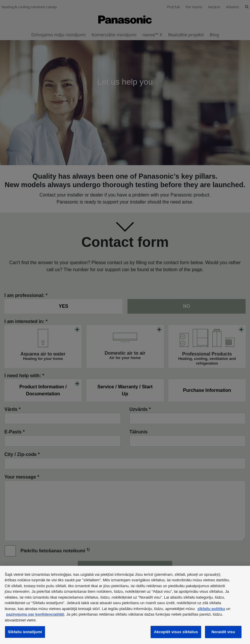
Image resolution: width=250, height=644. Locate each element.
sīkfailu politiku (211, 609)
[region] (125, 605)
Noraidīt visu (223, 632)
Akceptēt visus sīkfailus (176, 632)
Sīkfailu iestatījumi (25, 632)
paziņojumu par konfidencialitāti (35, 614)
